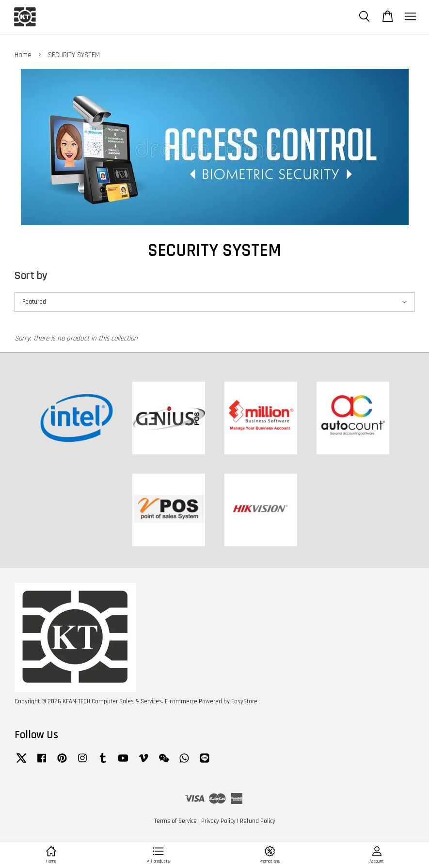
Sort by (31, 276)
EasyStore (244, 701)
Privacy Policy (218, 821)
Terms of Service (175, 821)
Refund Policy (258, 821)
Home (23, 55)
